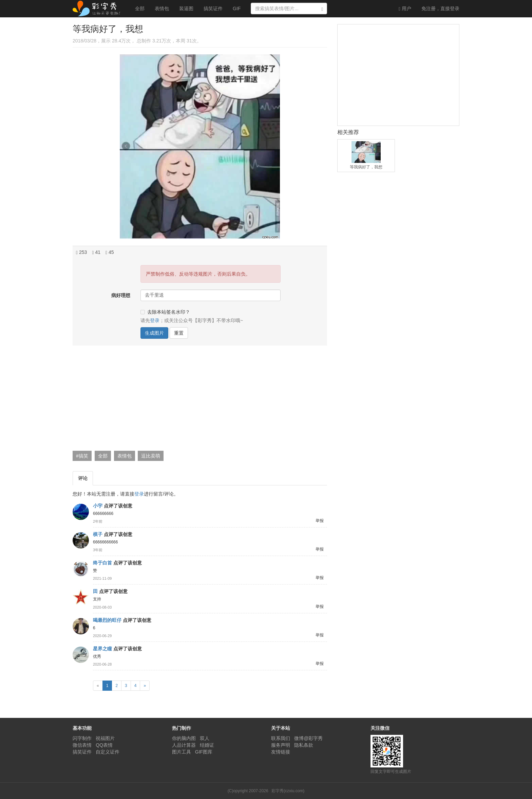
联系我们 (281, 738)
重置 (179, 333)
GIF (237, 8)
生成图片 (154, 333)
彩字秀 (99, 8)
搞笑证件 (213, 8)
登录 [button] (155, 320)
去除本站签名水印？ (165, 312)
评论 (83, 478)
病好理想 (121, 295)
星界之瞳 (102, 649)
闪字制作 (82, 738)
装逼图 (186, 8)
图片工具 (182, 752)
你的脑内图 (184, 738)
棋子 (98, 534)
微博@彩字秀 (308, 738)
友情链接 (281, 752)
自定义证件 (108, 752)
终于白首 (102, 563)
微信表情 (82, 745)
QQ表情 (104, 745)
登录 (440, 8)
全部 (140, 8)
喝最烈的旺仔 (107, 620)
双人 (205, 738)
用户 (405, 9)
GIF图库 (204, 752)
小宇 (98, 506)
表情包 (162, 8)
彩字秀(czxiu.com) (288, 791)
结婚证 (207, 745)
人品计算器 (184, 745)
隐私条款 (304, 745)
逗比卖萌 (151, 456)
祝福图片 (105, 738)
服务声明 (281, 745)
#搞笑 (82, 456)
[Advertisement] (199, 400)
